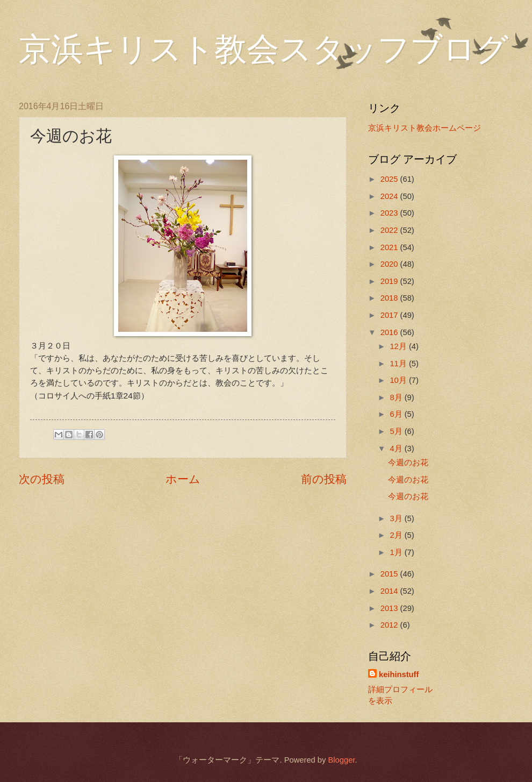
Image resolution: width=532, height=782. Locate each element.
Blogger (341, 760)
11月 (399, 364)
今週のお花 (408, 463)
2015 (390, 574)
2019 (390, 281)
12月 (399, 346)
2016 (390, 332)
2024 (390, 196)
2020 (390, 264)
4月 (397, 449)
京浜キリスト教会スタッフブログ (264, 49)
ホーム (183, 479)
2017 (390, 315)
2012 (390, 625)
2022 (390, 230)
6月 (397, 414)
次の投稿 (42, 479)
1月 (397, 552)
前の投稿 (324, 479)
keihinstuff (399, 674)
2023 (390, 213)
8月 (397, 397)
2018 (390, 298)
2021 (390, 247)
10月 (399, 380)
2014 (390, 591)
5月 (397, 431)
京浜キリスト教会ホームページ (425, 128)
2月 (397, 535)
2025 (390, 179)
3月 (397, 518)
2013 (390, 608)
